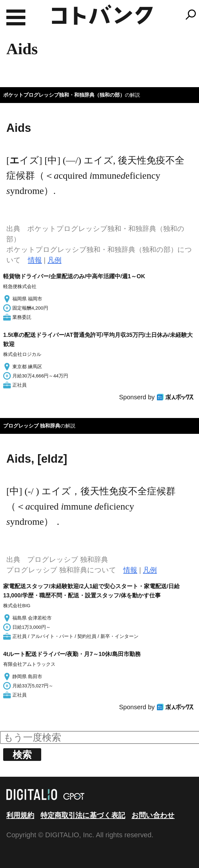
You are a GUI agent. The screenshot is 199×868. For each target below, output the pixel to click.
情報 (35, 260)
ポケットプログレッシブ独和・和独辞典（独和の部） (64, 95)
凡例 (55, 260)
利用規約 (20, 815)
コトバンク (102, 15)
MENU (16, 17)
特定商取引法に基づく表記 (83, 815)
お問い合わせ (153, 815)
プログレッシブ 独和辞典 (32, 426)
